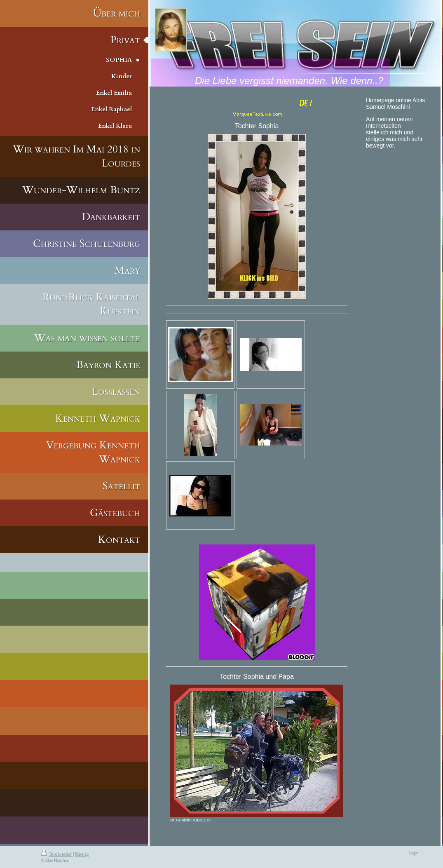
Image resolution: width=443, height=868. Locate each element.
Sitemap (82, 854)
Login (414, 853)
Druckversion (57, 854)
